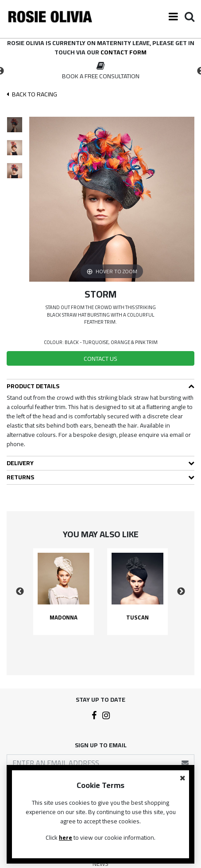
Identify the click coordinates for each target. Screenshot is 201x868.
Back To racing (32, 94)
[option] (100, 71)
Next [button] (181, 592)
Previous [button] (20, 592)
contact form (124, 52)
